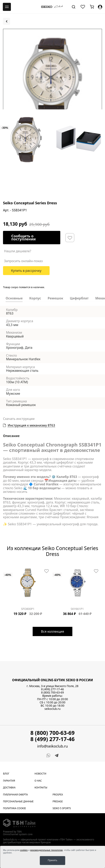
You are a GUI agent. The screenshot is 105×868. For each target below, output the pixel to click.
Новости (40, 774)
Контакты (41, 788)
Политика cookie (15, 808)
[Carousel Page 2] (7, 566)
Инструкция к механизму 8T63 (31, 425)
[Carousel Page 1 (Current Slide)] (4, 566)
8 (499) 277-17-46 (52, 689)
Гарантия (9, 781)
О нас (38, 781)
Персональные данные (18, 801)
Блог (6, 774)
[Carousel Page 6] (16, 566)
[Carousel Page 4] (11, 566)
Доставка (9, 788)
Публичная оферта (15, 794)
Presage (58, 801)
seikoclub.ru (53, 709)
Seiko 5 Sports (62, 808)
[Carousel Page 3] (9, 566)
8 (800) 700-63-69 (52, 692)
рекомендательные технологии (46, 850)
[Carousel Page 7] (19, 566)
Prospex (58, 794)
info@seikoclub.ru (53, 746)
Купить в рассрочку (26, 271)
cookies (24, 850)
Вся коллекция (52, 631)
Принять (52, 860)
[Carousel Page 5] (14, 566)
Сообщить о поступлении (23, 237)
